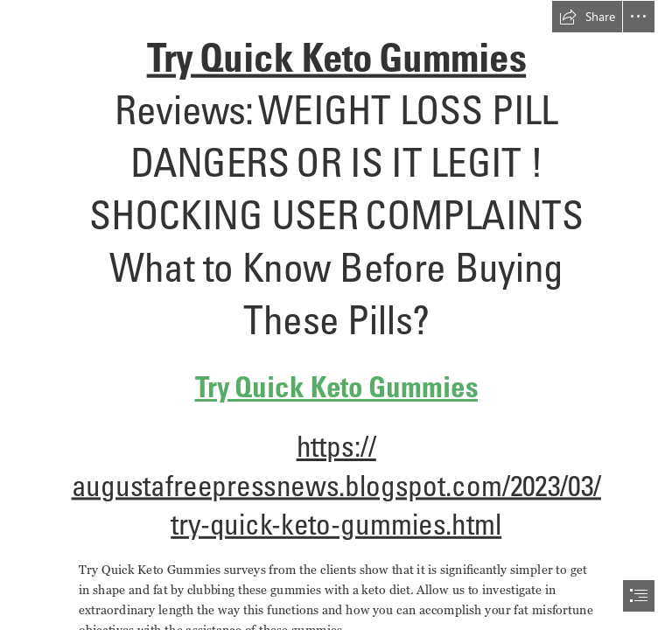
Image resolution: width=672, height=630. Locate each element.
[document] (336, 315)
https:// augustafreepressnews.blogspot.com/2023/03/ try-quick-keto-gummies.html (336, 486)
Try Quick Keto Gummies (336, 58)
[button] (587, 17)
